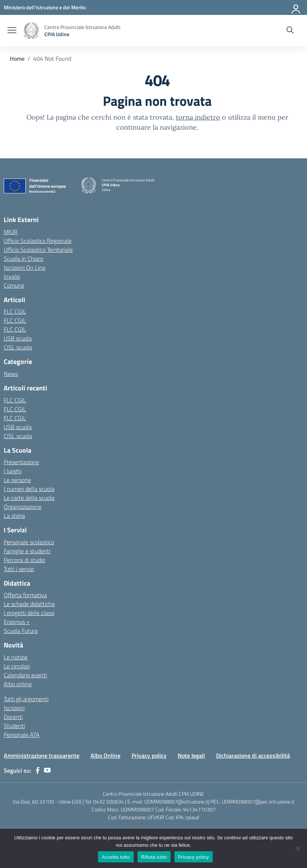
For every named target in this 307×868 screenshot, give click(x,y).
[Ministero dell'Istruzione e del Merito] (45, 7)
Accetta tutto (116, 857)
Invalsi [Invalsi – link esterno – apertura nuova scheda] (12, 276)
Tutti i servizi (19, 569)
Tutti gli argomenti (26, 699)
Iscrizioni (14, 708)
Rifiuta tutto (154, 857)
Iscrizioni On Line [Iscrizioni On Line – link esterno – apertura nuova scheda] (25, 267)
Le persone (17, 480)
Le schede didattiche (29, 604)
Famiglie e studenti (27, 551)
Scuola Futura (21, 631)
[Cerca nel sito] (290, 31)
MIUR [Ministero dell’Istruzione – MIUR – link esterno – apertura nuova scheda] (11, 232)
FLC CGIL (15, 311)
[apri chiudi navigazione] (12, 31)
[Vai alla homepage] (31, 31)
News (11, 374)
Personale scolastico (29, 542)
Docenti (13, 717)
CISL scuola (18, 347)
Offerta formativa (25, 595)
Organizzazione (23, 507)
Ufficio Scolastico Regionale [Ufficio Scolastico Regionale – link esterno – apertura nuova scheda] (38, 241)
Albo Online (105, 755)
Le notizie (16, 657)
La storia (14, 516)
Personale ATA (22, 735)
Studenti (14, 726)
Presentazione (21, 462)
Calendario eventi (25, 675)
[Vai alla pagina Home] (17, 58)
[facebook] (38, 770)
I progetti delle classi (29, 613)
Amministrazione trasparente (42, 755)
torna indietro (198, 117)
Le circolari (17, 666)
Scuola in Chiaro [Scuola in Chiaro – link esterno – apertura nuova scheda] (23, 259)
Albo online (18, 684)
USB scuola (18, 338)
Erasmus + (17, 622)
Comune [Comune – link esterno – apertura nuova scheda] (14, 285)
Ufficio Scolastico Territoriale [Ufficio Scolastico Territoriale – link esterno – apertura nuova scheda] (38, 250)
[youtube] (47, 770)
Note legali (191, 755)
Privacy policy (149, 755)
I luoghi (13, 471)
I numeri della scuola (29, 489)
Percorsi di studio (24, 560)
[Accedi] (296, 7)
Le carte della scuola (29, 498)
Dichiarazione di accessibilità (253, 755)
